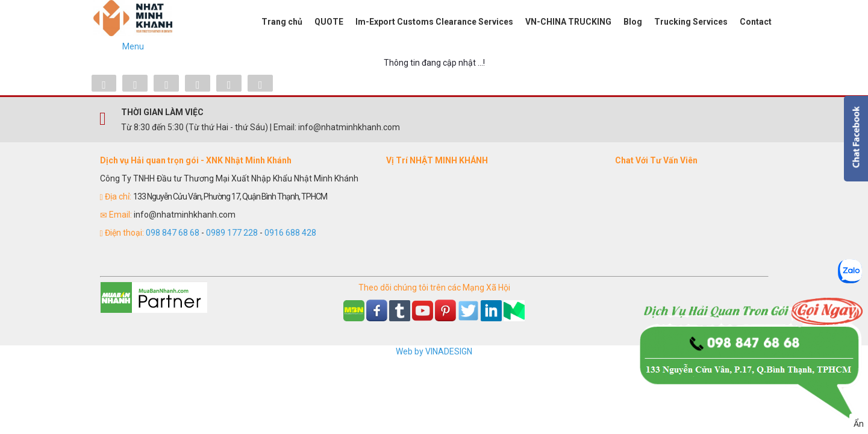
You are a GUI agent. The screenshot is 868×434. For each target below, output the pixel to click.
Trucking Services (691, 22)
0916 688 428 (290, 233)
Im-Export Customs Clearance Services (434, 22)
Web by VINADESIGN (434, 351)
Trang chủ (282, 22)
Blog (633, 22)
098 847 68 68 (173, 233)
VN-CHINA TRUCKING (568, 22)
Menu (133, 46)
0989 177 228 (232, 233)
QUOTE (329, 22)
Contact (756, 22)
